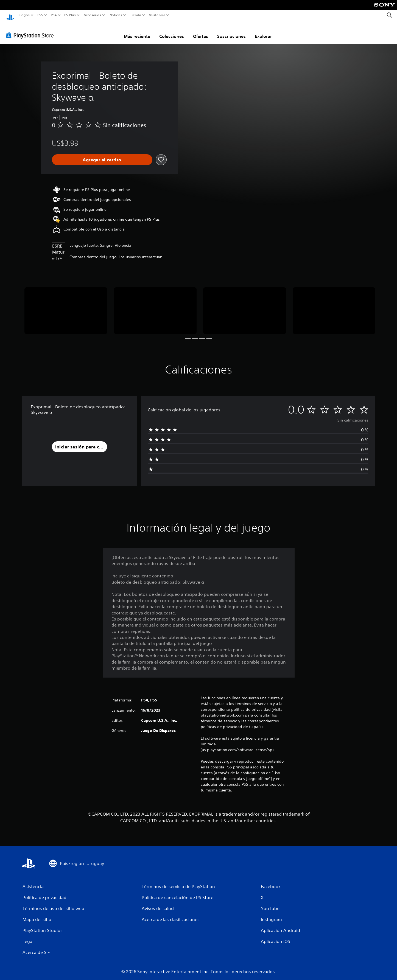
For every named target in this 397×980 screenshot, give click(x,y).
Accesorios (92, 15)
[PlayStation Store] (31, 30)
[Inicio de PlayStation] (10, 15)
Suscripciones (231, 31)
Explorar (263, 31)
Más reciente (137, 31)
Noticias (116, 15)
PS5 (40, 15)
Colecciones (172, 31)
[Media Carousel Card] (66, 305)
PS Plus (70, 15)
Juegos (24, 15)
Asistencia (157, 15)
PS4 (54, 15)
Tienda (135, 15)
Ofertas (201, 31)
